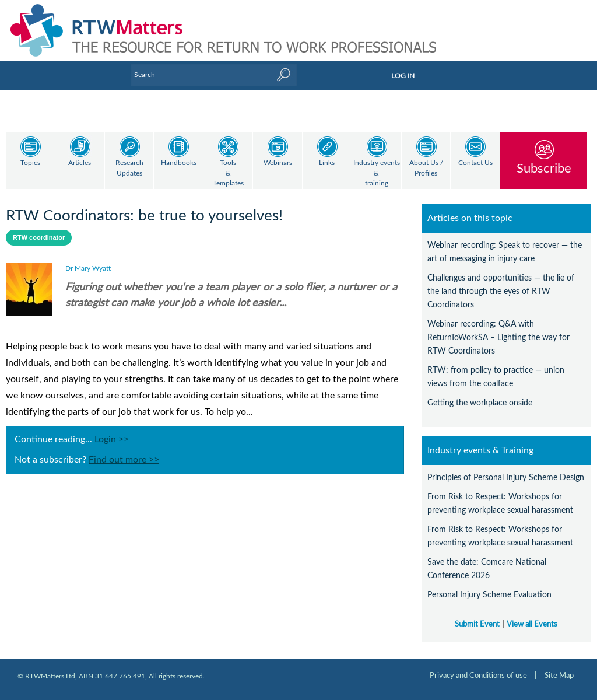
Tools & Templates (228, 173)
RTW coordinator (39, 237)
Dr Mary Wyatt (88, 268)
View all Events (532, 624)
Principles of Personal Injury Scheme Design (506, 477)
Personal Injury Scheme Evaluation (489, 595)
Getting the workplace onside (480, 403)
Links (327, 163)
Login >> (112, 439)
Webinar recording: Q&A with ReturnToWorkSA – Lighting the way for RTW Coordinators (498, 337)
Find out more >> (124, 460)
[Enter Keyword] (214, 75)
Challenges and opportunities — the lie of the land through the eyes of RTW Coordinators (501, 291)
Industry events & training (377, 173)
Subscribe (544, 168)
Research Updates (129, 168)
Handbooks (179, 163)
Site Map (559, 675)
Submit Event (477, 624)
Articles (80, 163)
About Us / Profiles (426, 168)
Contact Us (475, 163)
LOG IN (403, 76)
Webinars (278, 163)
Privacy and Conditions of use (478, 675)
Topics (30, 163)
